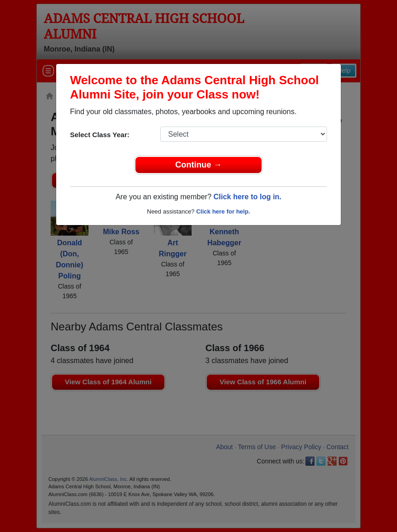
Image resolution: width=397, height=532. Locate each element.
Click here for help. (223, 211)
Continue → (199, 165)
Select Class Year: (100, 135)
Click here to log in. (247, 197)
